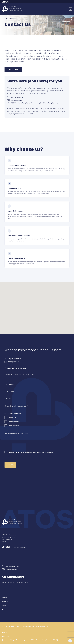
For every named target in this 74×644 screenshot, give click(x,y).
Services (5, 597)
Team (4, 606)
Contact (9, 639)
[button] (37, 306)
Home (6, 19)
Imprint (5, 633)
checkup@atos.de (15, 100)
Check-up (5, 602)
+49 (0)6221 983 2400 (16, 97)
